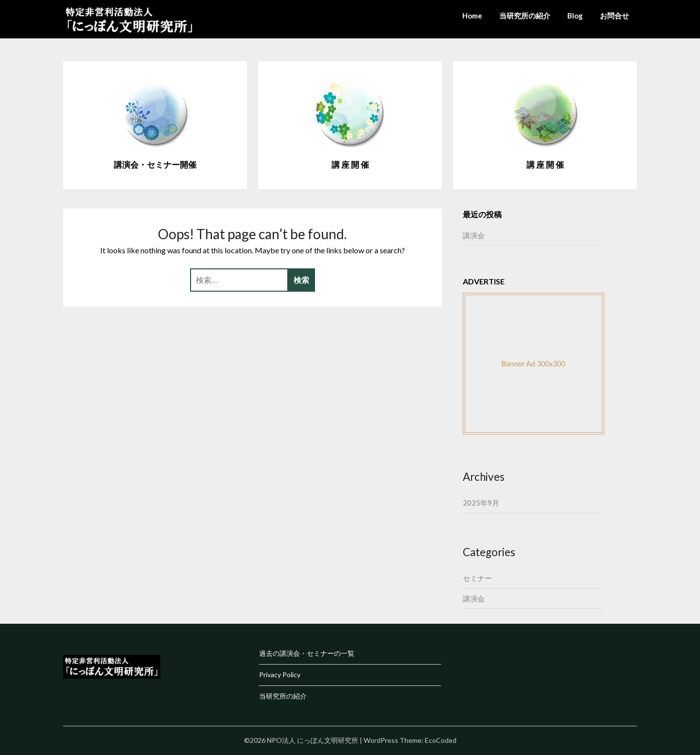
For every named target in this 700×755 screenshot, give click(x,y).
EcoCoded (441, 740)
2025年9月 (481, 503)
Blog (575, 16)
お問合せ (614, 16)
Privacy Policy (280, 675)
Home (472, 16)
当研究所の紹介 (525, 16)
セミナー (477, 578)
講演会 (474, 235)
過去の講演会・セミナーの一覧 (307, 653)
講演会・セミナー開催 (155, 165)
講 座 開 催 (350, 165)
